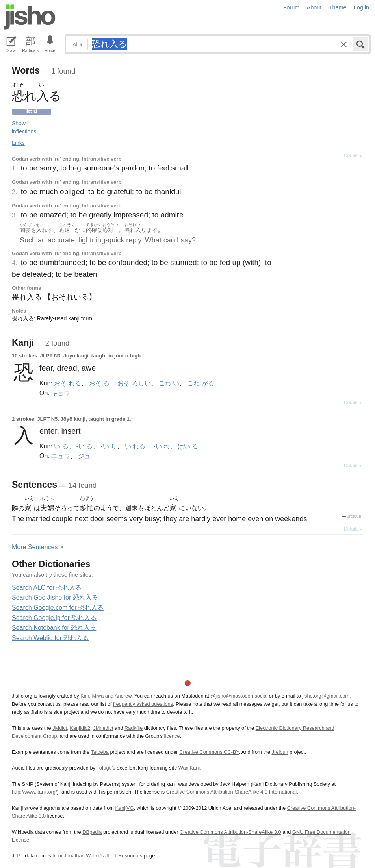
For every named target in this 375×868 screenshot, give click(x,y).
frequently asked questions (143, 704)
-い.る (84, 446)
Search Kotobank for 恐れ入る (54, 628)
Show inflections (24, 127)
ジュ (84, 456)
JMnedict (103, 728)
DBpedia (92, 832)
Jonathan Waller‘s (84, 856)
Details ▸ (353, 156)
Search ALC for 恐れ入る (47, 588)
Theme (338, 7)
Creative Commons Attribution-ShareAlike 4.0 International (231, 792)
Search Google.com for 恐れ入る (58, 608)
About (314, 7)
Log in (361, 7)
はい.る (188, 446)
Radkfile (134, 728)
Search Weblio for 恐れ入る (50, 638)
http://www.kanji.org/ (34, 792)
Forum (291, 7)
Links (18, 143)
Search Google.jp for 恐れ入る (54, 618)
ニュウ (61, 456)
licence (172, 736)
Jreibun (354, 516)
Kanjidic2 (80, 728)
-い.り (109, 446)
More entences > (37, 547)
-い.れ (162, 446)
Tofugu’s (106, 768)
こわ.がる (200, 383)
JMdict (60, 728)
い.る (61, 446)
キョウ (61, 393)
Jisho (30, 17)
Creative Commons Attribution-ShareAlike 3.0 (230, 832)
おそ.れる (67, 383)
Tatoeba (100, 752)
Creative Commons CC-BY (209, 752)
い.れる (135, 446)
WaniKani (189, 768)
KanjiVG (124, 808)
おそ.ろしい (134, 383)
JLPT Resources (124, 856)
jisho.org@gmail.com (326, 696)
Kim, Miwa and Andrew (106, 696)
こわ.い (169, 383)
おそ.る (99, 383)
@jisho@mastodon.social (239, 696)
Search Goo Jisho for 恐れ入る (55, 597)
